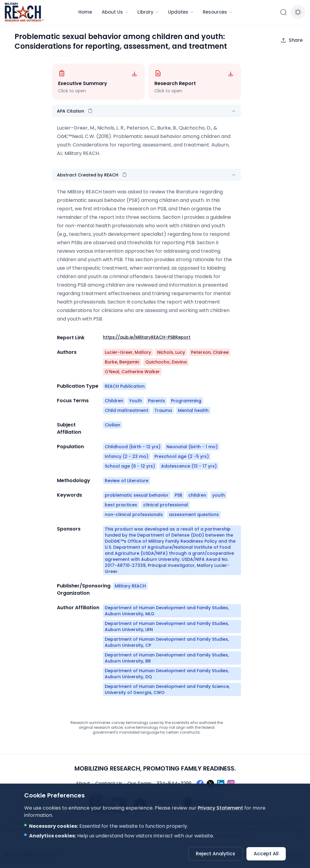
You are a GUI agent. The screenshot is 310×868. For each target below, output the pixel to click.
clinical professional (166, 505)
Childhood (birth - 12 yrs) (133, 447)
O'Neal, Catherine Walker (132, 372)
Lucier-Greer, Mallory (128, 352)
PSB (178, 495)
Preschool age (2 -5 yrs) (182, 456)
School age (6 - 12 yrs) (130, 466)
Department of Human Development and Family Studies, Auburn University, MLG (167, 611)
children (197, 495)
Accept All (266, 854)
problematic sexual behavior (137, 495)
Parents (157, 401)
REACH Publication (125, 386)
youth (219, 495)
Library (148, 12)
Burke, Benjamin (122, 362)
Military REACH (130, 586)
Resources (218, 12)
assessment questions (194, 515)
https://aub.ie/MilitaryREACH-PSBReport (147, 337)
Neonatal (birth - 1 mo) (192, 447)
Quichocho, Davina (166, 362)
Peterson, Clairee (210, 352)
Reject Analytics (216, 854)
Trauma (163, 410)
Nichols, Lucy (171, 352)
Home (85, 12)
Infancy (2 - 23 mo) (127, 456)
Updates (181, 12)
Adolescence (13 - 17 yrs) (189, 466)
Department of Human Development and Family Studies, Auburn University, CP (167, 642)
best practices (121, 505)
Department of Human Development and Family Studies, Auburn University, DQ (167, 674)
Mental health (193, 410)
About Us (115, 12)
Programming (186, 401)
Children (114, 401)
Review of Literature (127, 481)
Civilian (112, 425)
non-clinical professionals (134, 515)
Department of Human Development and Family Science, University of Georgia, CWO (167, 689)
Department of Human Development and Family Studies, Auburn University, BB (167, 658)
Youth (136, 401)
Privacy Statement (220, 808)
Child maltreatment (127, 410)
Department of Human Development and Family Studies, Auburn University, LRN (167, 626)
